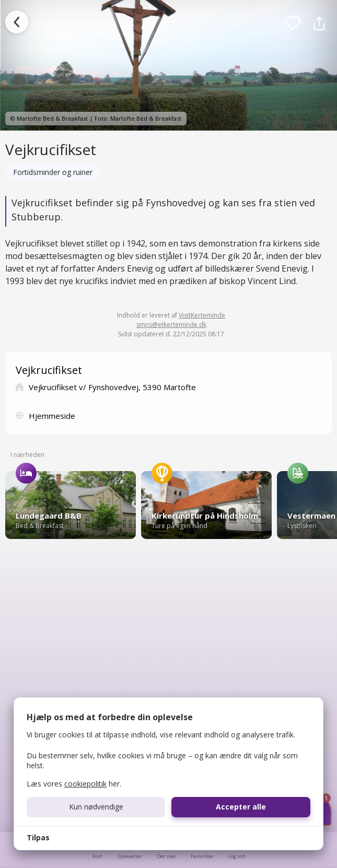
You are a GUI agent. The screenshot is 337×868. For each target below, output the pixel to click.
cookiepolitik (85, 784)
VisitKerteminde (202, 315)
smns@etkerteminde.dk (171, 325)
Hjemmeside (52, 416)
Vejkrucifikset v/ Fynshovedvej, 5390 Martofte (112, 387)
